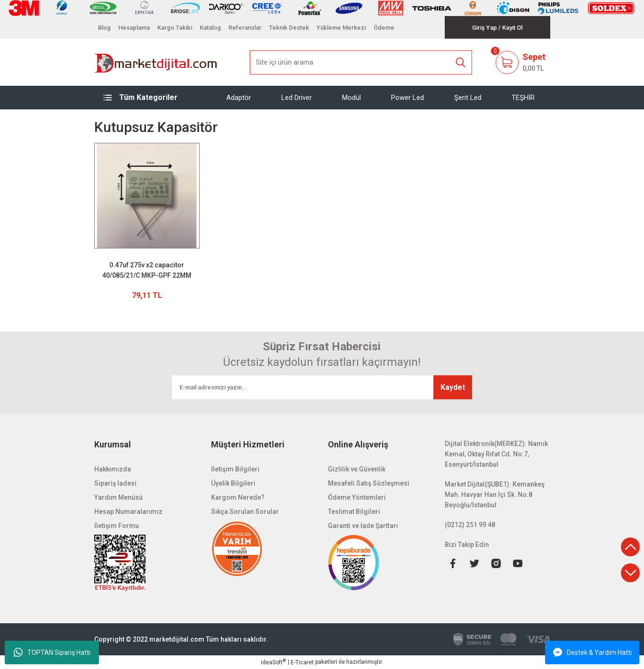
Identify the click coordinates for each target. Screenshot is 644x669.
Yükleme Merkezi (341, 28)
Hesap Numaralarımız (128, 512)
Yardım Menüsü (118, 497)
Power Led (408, 98)
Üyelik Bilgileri (233, 483)
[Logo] (156, 62)
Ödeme (384, 28)
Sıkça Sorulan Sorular (245, 512)
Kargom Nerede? (238, 497)
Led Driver (297, 98)
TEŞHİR (523, 98)
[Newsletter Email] (322, 387)
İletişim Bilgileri (235, 469)
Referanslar (245, 28)
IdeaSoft (273, 662)
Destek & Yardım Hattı (592, 652)
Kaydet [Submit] (453, 387)
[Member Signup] (512, 28)
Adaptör (239, 98)
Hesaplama (134, 28)
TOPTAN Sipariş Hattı (52, 652)
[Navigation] (147, 98)
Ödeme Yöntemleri (357, 497)
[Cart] (520, 62)
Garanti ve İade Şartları (363, 526)
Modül (351, 98)
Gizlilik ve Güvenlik (357, 469)
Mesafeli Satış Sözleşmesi (369, 483)
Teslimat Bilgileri (354, 512)
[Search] (361, 62)
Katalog (210, 28)
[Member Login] (485, 28)
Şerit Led (468, 98)
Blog (104, 28)
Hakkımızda (113, 469)
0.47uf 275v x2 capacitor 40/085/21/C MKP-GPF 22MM (147, 270)
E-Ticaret (302, 662)
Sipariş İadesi (115, 483)
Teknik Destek (289, 28)
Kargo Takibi (175, 28)
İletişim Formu (117, 526)
